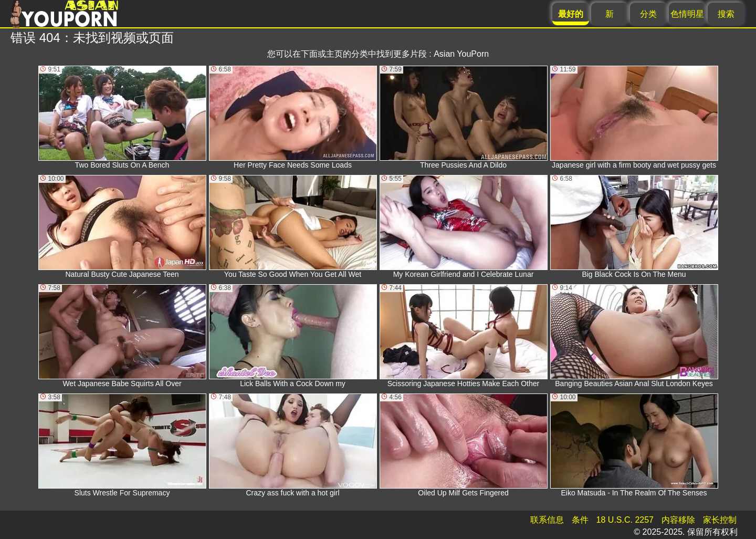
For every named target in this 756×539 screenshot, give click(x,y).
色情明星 (687, 14)
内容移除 (678, 520)
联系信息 (547, 520)
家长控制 (720, 520)
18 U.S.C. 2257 (625, 520)
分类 (648, 14)
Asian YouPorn (461, 54)
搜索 (726, 14)
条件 (580, 520)
